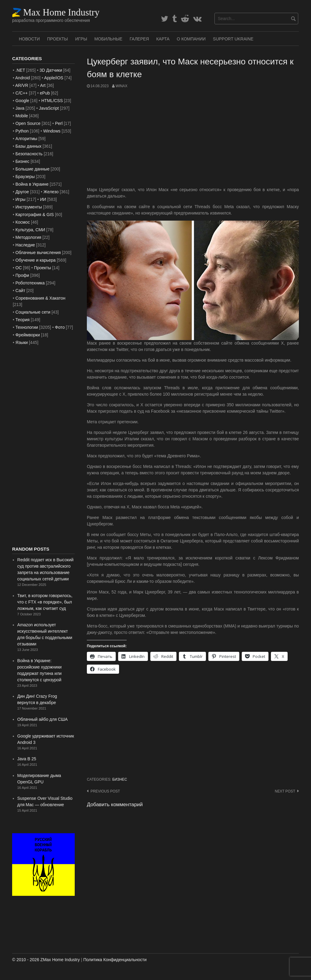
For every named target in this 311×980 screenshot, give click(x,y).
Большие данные (32, 169)
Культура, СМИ (30, 230)
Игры (81, 39)
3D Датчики (51, 70)
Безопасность (29, 154)
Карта (163, 39)
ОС (19, 268)
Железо (51, 192)
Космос (23, 222)
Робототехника (30, 283)
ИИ (43, 199)
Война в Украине (32, 184)
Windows (52, 131)
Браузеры (25, 177)
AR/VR (22, 85)
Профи (22, 275)
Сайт (20, 291)
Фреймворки (28, 335)
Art (43, 85)
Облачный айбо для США (43, 719)
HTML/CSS (52, 101)
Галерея (139, 39)
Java (20, 108)
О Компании (191, 39)
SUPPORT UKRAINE (233, 39)
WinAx (121, 86)
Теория (23, 320)
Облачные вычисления (38, 253)
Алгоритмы (26, 139)
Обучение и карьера (36, 260)
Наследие (25, 245)
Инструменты (29, 207)
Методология (28, 237)
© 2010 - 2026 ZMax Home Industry (46, 960)
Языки (22, 342)
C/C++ (22, 93)
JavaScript (49, 108)
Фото (60, 327)
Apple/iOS (54, 78)
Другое (22, 192)
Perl (59, 123)
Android (22, 78)
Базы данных (29, 146)
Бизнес (120, 779)
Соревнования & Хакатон (41, 298)
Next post (285, 791)
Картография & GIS (35, 215)
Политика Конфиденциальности (115, 960)
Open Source (28, 123)
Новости (29, 39)
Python (22, 131)
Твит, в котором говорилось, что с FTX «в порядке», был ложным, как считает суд (45, 602)
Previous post (105, 791)
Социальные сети (33, 312)
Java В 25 (27, 759)
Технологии (27, 327)
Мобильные (108, 39)
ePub (45, 93)
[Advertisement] (193, 138)
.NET (20, 70)
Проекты (57, 39)
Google (22, 101)
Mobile (22, 116)
